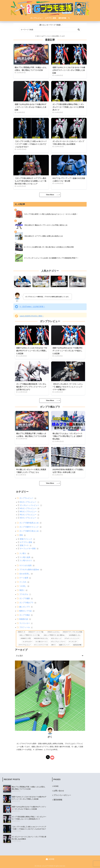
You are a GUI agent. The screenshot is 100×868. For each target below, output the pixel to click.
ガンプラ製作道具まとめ (31, 523)
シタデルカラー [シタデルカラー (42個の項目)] (28, 642)
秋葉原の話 (25, 619)
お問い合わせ (59, 791)
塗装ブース (26, 545)
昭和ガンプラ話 (27, 611)
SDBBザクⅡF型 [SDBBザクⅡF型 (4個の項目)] (26, 638)
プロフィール (26, 627)
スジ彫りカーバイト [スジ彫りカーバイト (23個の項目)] (42, 642)
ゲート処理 (25, 578)
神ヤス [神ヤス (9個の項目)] (54, 645)
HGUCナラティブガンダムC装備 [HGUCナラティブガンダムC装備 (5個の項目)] (73, 632)
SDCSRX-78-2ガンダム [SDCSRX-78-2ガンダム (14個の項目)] (41, 638)
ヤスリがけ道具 (27, 565)
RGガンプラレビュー (30, 515)
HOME (56, 786)
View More (50, 195)
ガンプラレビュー (28, 498)
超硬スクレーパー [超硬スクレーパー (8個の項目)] (65, 645)
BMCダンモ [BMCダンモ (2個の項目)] (22, 632)
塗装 (23, 535)
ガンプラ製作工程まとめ (31, 531)
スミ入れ (24, 582)
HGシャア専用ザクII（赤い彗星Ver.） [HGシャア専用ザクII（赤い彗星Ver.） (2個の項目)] (55, 635)
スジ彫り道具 (27, 557)
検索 (79, 30)
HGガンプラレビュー (30, 508)
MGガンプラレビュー (30, 512)
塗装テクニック (28, 539)
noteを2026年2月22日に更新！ (32, 316)
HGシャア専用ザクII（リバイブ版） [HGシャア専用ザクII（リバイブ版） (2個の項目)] (30, 635)
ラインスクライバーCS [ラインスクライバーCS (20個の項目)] (41, 645)
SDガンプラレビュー (30, 518)
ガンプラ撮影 (26, 598)
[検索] (68, 18)
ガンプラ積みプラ (28, 603)
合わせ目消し (26, 574)
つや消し (24, 586)
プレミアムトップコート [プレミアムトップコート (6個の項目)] (59, 642)
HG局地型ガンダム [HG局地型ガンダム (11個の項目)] (75, 635)
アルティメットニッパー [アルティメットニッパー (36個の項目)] (72, 638)
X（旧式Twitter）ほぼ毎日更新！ (32, 307)
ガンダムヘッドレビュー (31, 505)
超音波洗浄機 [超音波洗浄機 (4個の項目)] (77, 645)
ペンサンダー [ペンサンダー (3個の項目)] (73, 642)
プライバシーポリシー (62, 795)
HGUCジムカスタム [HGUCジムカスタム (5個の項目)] (54, 632)
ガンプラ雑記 (26, 615)
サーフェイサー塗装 (29, 549)
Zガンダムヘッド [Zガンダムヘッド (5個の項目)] (57, 638)
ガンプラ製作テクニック (31, 527)
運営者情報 (58, 800)
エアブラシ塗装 (28, 542)
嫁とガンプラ (26, 607)
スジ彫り (24, 553)
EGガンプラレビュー (30, 502)
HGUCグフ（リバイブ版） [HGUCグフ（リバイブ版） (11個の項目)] (37, 632)
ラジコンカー (26, 623)
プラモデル (25, 594)
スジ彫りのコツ (28, 560)
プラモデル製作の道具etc (31, 570)
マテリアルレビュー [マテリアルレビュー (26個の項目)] (25, 645)
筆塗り (24, 590)
